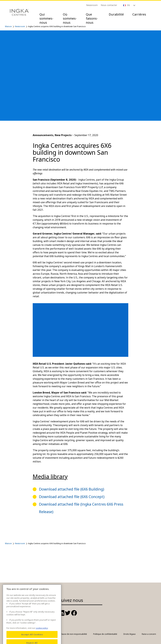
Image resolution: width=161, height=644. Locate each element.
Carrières (139, 14)
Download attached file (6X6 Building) (72, 489)
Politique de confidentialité (105, 634)
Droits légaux (129, 634)
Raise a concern (149, 634)
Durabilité (116, 14)
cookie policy (42, 636)
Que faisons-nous (92, 18)
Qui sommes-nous (46, 18)
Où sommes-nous (70, 18)
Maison (8, 26)
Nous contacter (109, 5)
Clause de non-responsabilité (74, 634)
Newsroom (92, 5)
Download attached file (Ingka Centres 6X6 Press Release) (81, 508)
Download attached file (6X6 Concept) (72, 497)
